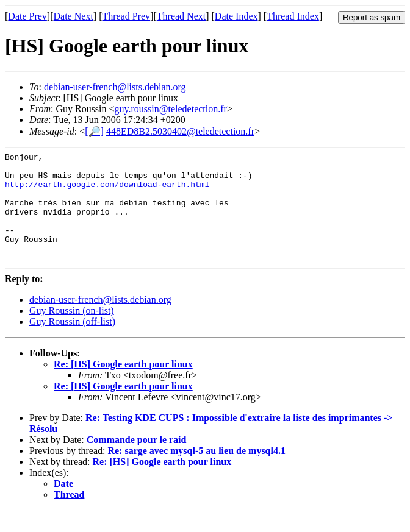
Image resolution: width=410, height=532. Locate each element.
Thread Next (181, 16)
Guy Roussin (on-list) (72, 332)
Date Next (74, 16)
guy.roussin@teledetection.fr (171, 109)
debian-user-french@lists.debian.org (115, 87)
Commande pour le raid (137, 462)
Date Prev (27, 16)
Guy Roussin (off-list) (72, 343)
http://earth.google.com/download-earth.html (107, 191)
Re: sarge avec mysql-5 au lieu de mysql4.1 (196, 473)
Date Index (236, 16)
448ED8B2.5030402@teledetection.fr (180, 131)
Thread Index (293, 16)
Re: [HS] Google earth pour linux (123, 386)
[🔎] (94, 131)
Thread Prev (126, 16)
